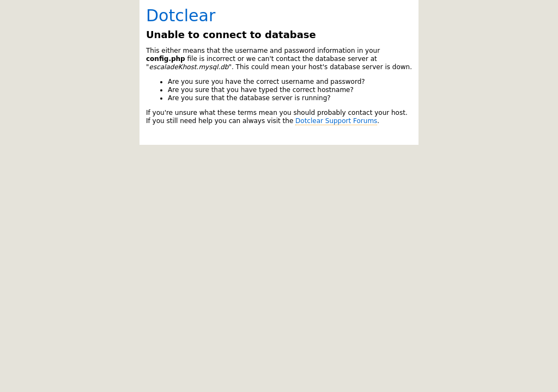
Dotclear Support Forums (336, 121)
